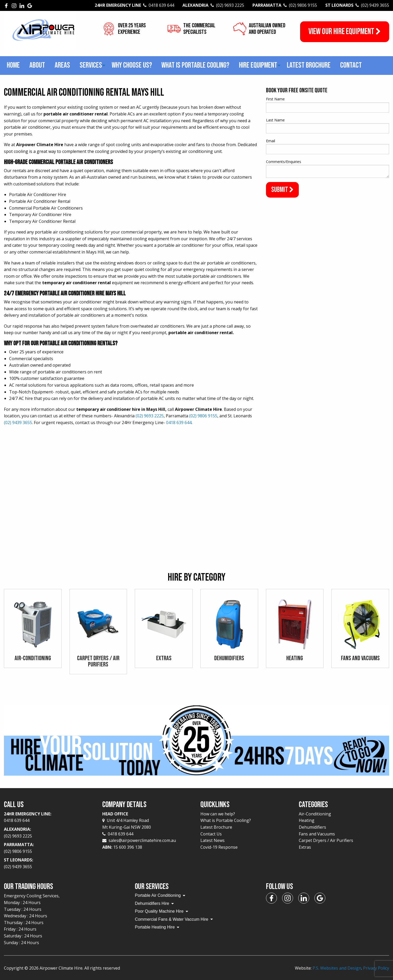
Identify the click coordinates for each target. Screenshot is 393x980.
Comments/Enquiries (284, 162)
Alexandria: (49, 833)
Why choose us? (132, 65)
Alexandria (213, 5)
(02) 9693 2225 (150, 416)
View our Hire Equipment (345, 32)
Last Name (275, 120)
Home (13, 65)
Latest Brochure (309, 65)
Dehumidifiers (312, 827)
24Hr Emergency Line (134, 5)
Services (91, 65)
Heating (307, 820)
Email (271, 141)
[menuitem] (13, 66)
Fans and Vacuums (317, 834)
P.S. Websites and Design (337, 968)
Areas (62, 65)
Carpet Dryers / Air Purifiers (326, 840)
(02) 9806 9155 (203, 416)
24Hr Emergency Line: (49, 817)
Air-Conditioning (315, 814)
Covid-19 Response (219, 847)
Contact (351, 65)
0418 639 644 (179, 423)
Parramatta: (49, 848)
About (37, 65)
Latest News (213, 840)
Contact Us (211, 834)
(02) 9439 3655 (18, 423)
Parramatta (285, 5)
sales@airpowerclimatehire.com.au (142, 840)
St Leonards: (49, 864)
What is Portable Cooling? (195, 65)
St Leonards (357, 5)
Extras (305, 847)
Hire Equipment (258, 65)
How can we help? (218, 814)
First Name (275, 99)
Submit (282, 190)
